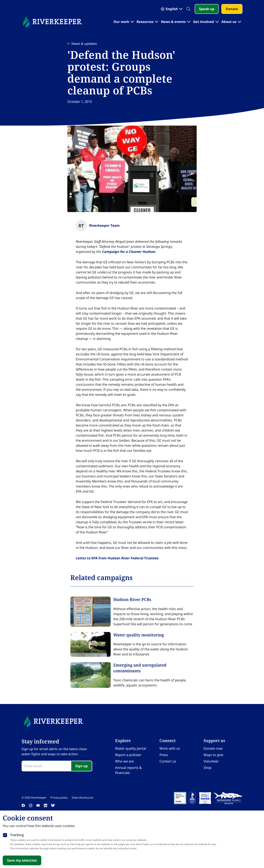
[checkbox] (5, 834)
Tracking (17, 835)
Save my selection (22, 860)
